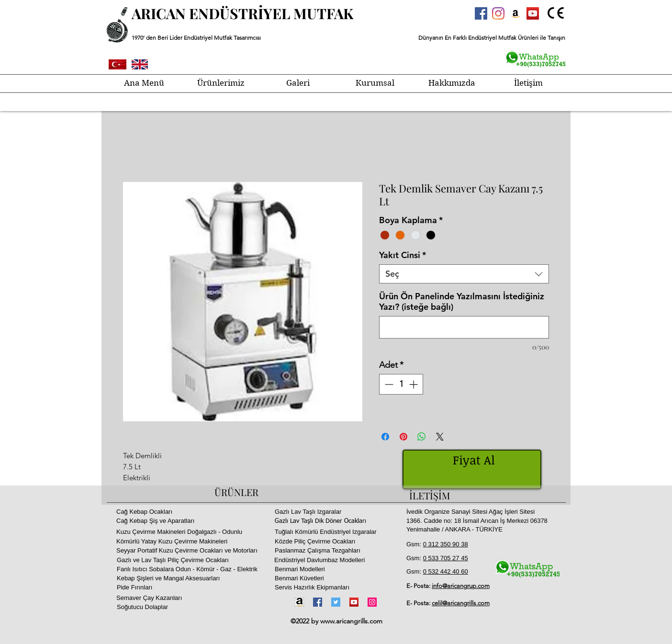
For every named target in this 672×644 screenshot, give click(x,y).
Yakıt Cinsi (403, 255)
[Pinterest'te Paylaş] (403, 437)
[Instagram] (498, 13)
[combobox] (464, 274)
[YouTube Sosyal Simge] (533, 13)
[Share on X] (440, 437)
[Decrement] (388, 384)
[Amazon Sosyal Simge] (515, 13)
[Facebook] (318, 602)
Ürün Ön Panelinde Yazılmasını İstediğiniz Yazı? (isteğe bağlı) (462, 302)
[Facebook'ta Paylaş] (385, 437)
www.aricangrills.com (351, 621)
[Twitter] (336, 602)
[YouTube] (354, 602)
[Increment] (414, 384)
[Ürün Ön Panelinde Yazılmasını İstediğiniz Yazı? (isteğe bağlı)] (464, 327)
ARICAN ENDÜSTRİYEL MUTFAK (242, 13)
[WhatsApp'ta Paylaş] (422, 437)
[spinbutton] (401, 384)
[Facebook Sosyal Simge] (481, 13)
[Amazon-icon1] (299, 602)
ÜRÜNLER (236, 492)
